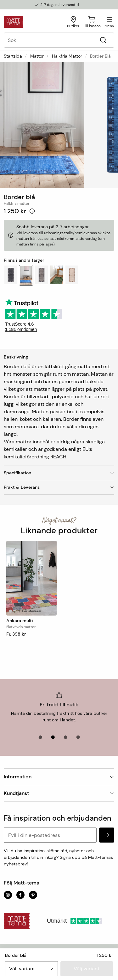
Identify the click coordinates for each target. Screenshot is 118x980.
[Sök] (103, 40)
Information (59, 777)
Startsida (13, 56)
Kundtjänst (59, 793)
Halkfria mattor (67, 56)
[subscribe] (107, 835)
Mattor (37, 56)
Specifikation (59, 473)
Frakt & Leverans (59, 487)
